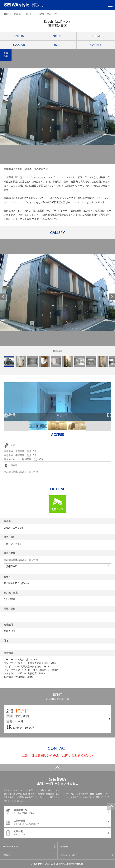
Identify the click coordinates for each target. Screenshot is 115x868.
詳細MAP (11, 566)
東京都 (17, 14)
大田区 (29, 14)
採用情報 (7, 855)
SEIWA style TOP (10, 847)
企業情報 (64, 847)
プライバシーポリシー (70, 855)
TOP (6, 14)
